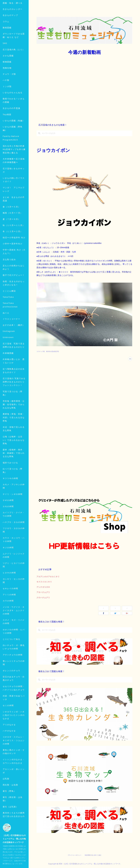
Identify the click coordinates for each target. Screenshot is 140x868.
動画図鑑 (7, 47)
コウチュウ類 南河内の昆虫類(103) (48, 351)
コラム (6, 41)
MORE (6, 81)
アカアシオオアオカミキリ (48, 577)
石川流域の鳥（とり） (14, 69)
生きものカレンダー (13, 28)
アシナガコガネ (43, 587)
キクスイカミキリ (44, 582)
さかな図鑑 (8, 75)
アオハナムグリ (43, 592)
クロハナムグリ (43, 597)
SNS (5, 62)
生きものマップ (10, 34)
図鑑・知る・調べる (13, 22)
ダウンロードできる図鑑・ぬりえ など (14, 55)
